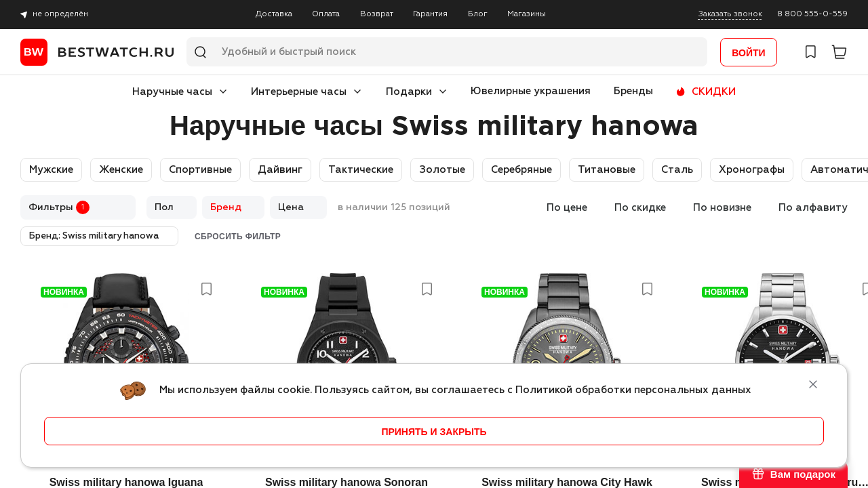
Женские (121, 170)
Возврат (377, 14)
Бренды (633, 91)
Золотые (442, 170)
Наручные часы (172, 92)
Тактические (361, 170)
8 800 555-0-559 (812, 14)
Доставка (274, 14)
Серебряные (521, 170)
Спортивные (200, 170)
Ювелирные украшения (531, 91)
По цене (567, 208)
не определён (60, 14)
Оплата (326, 14)
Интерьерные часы (299, 92)
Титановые (607, 170)
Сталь (677, 170)
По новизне (722, 208)
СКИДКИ (714, 92)
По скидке (640, 208)
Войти (748, 53)
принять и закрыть (434, 432)
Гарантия (430, 14)
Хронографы (752, 170)
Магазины (527, 14)
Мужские (51, 170)
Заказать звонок (730, 14)
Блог (478, 14)
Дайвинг (280, 170)
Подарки (409, 92)
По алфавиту (813, 208)
